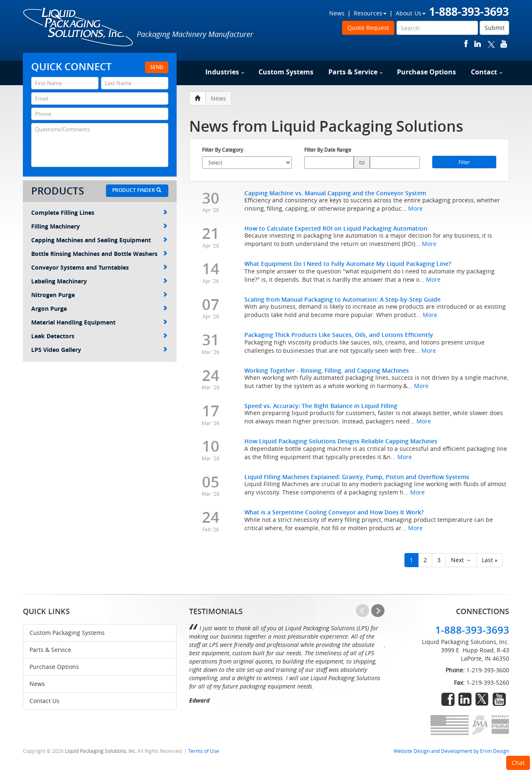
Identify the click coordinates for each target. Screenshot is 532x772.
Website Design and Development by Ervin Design (451, 751)
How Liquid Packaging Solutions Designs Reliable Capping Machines (341, 441)
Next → (461, 560)
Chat (518, 763)
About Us (411, 13)
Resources (370, 13)
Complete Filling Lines (99, 213)
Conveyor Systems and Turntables (99, 267)
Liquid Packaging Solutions (79, 28)
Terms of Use (204, 751)
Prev (362, 611)
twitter (491, 44)
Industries (225, 72)
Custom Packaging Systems (67, 633)
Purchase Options (426, 72)
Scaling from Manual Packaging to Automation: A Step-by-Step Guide (342, 299)
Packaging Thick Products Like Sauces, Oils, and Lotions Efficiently (339, 335)
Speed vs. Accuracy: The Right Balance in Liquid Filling (321, 406)
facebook (466, 44)
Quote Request (368, 28)
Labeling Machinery (99, 281)
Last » (490, 560)
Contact (487, 72)
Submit (495, 28)
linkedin (478, 44)
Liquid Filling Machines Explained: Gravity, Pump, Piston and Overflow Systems (357, 477)
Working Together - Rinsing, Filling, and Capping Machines (327, 370)
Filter (464, 162)
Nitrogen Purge (99, 295)
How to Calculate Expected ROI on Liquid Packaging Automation (336, 228)
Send (157, 67)
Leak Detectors (99, 336)
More (415, 208)
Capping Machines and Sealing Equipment (99, 240)
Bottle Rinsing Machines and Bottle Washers (99, 254)
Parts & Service (356, 72)
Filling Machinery (99, 226)
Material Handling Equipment (99, 322)
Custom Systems (286, 72)
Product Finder (137, 190)
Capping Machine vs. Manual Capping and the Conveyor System (335, 193)
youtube (504, 44)
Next (378, 611)
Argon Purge (99, 309)
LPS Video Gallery (99, 350)
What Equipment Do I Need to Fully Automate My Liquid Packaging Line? (348, 264)
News (337, 13)
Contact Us (44, 701)
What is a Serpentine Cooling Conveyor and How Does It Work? (334, 512)
